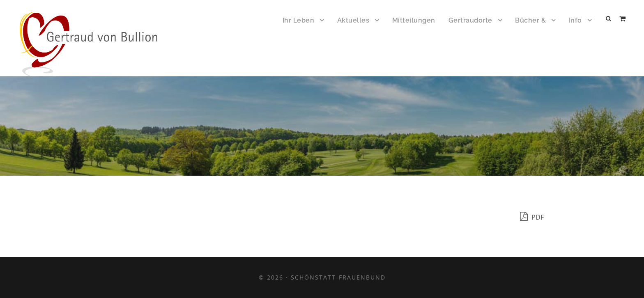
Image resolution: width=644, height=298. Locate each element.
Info (575, 20)
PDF (532, 216)
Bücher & (530, 20)
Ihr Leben (299, 20)
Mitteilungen (414, 20)
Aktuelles (353, 20)
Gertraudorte (470, 20)
